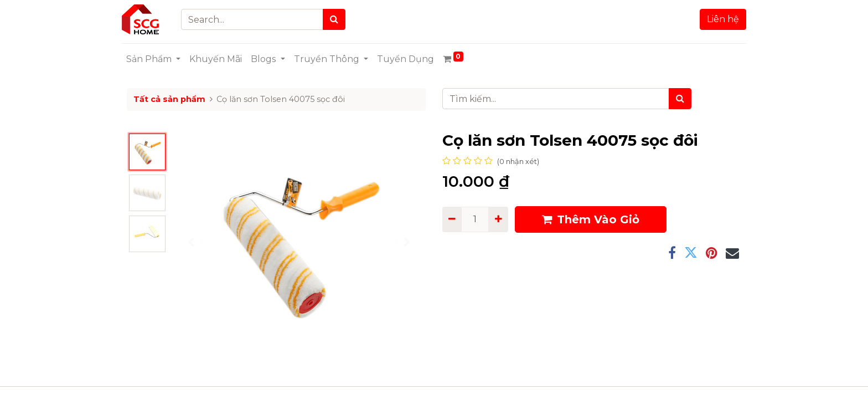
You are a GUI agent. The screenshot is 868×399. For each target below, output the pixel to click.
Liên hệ (718, 19)
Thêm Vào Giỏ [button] (591, 219)
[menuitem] (221, 59)
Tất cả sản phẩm (169, 99)
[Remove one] (452, 219)
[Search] (339, 19)
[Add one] (498, 219)
